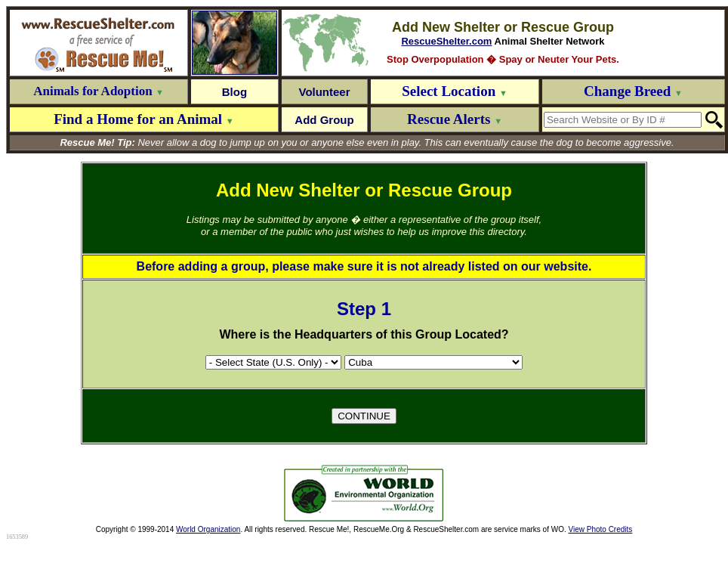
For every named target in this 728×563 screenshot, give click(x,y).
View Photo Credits (600, 529)
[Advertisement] (172, 493)
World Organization (208, 529)
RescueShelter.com (446, 41)
